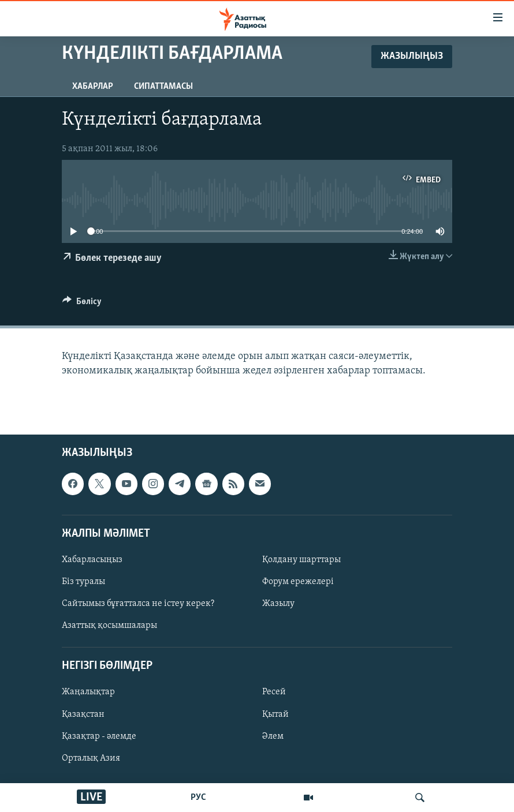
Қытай (275, 714)
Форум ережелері (298, 582)
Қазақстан (83, 714)
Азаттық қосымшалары (109, 626)
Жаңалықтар (88, 693)
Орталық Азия (91, 758)
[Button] (82, 304)
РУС (198, 798)
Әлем (273, 736)
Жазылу (278, 604)
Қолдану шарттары (301, 560)
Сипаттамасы (163, 87)
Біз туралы (83, 582)
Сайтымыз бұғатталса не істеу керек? (138, 604)
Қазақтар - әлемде (99, 736)
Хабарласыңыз (92, 560)
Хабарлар (93, 87)
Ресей (274, 693)
